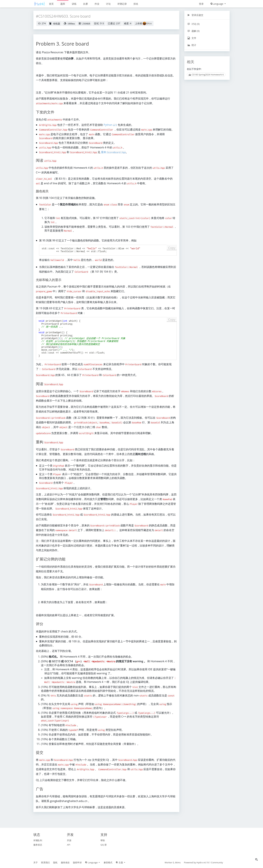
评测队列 (38, 840)
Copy (172, 248)
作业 (97, 4)
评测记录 (122, 4)
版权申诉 (77, 862)
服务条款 (65, 862)
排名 (136, 4)
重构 (113, 152)
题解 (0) (193, 31)
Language (218, 4)
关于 (36, 862)
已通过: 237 (114, 23)
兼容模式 (108, 862)
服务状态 (38, 845)
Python (110, 125)
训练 (74, 4)
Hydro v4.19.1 (204, 862)
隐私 (55, 862)
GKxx (149, 23)
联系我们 (45, 862)
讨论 (108, 4)
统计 (192, 45)
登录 (201, 4)
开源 (69, 840)
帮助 (103, 840)
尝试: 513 (99, 23)
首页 (51, 4)
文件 (192, 38)
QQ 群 (104, 845)
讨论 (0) (193, 24)
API (69, 845)
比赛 (86, 4)
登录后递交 (195, 15)
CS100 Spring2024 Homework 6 (206, 75)
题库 (63, 4)
